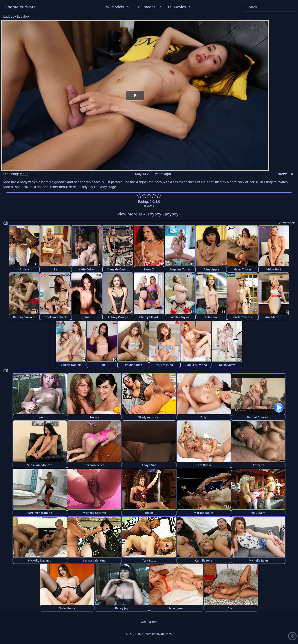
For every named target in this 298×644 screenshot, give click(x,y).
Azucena (258, 465)
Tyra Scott (149, 560)
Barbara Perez (94, 465)
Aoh (102, 365)
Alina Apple (211, 269)
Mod (24, 174)
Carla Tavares (243, 317)
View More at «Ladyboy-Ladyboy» (149, 214)
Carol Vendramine (40, 513)
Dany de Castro (118, 269)
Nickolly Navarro (40, 560)
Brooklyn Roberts (55, 317)
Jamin (87, 317)
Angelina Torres (180, 269)
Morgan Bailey (204, 513)
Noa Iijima (176, 608)
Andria (24, 269)
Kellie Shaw (227, 365)
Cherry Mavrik (149, 317)
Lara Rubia (204, 465)
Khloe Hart (274, 269)
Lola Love (211, 317)
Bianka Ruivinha (196, 365)
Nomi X (149, 269)
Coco (231, 608)
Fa (55, 269)
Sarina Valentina (94, 560)
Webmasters (149, 622)
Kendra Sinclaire (24, 317)
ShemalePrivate (21, 7)
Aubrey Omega (118, 317)
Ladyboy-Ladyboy (16, 16)
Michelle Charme (94, 513)
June (40, 417)
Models (118, 7)
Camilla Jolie (204, 560)
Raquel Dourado (258, 417)
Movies (180, 7)
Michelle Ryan (258, 560)
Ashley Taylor (180, 317)
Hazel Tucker (242, 269)
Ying (204, 417)
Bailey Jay (122, 608)
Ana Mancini (274, 317)
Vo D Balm (258, 513)
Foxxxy (94, 417)
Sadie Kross (67, 608)
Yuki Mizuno (164, 365)
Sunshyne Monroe (40, 465)
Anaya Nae (149, 465)
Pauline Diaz (133, 365)
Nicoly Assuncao (149, 417)
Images (149, 7)
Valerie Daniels (71, 365)
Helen (149, 513)
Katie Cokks (87, 269)
